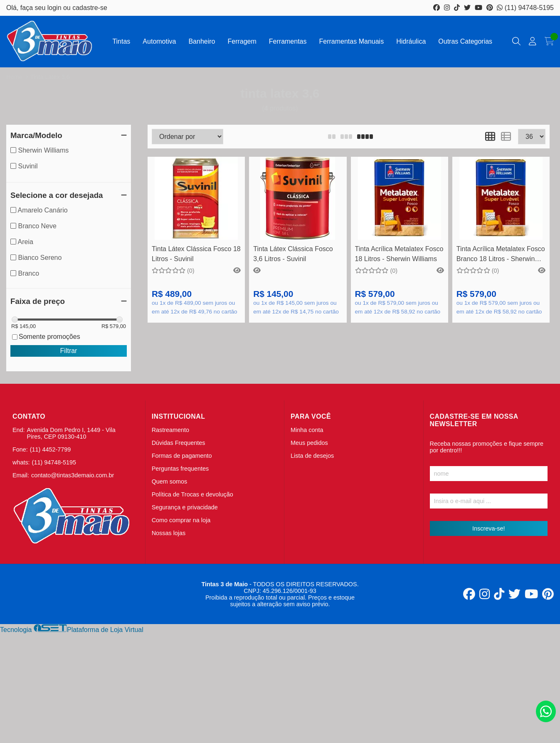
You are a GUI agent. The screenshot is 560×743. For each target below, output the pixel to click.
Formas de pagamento (182, 456)
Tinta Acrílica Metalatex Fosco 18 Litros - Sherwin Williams (399, 254)
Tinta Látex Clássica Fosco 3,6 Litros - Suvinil (293, 254)
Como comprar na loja (181, 520)
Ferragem (242, 41)
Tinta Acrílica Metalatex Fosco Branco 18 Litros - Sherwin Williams (501, 255)
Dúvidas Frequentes (179, 443)
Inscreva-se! (488, 528)
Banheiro (202, 41)
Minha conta (307, 430)
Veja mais (196, 227)
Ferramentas (288, 41)
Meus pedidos (309, 443)
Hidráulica (411, 41)
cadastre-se (90, 8)
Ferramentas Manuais (352, 41)
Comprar (298, 227)
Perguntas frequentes (180, 469)
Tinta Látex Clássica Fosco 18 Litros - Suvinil (196, 254)
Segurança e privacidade (185, 507)
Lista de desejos (312, 456)
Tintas (121, 41)
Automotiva (159, 41)
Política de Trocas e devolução (192, 494)
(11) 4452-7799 (50, 449)
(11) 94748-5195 (525, 8)
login (55, 8)
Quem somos (170, 481)
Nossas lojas (169, 533)
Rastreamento (170, 430)
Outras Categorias (465, 41)
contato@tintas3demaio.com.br (73, 475)
